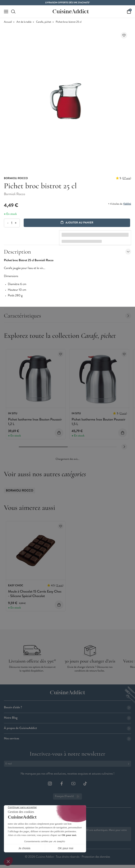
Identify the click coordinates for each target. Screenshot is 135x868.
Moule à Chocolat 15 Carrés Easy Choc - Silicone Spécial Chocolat (35, 594)
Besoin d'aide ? (67, 707)
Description (67, 252)
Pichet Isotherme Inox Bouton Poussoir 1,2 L (35, 422)
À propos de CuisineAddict (67, 728)
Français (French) (67, 796)
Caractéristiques (67, 316)
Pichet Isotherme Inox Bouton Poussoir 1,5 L (99, 422)
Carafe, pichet (44, 22)
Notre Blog (67, 718)
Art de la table (24, 22)
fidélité (127, 204)
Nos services (67, 738)
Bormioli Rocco (20, 491)
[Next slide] (124, 447)
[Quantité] (12, 223)
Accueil (8, 22)
